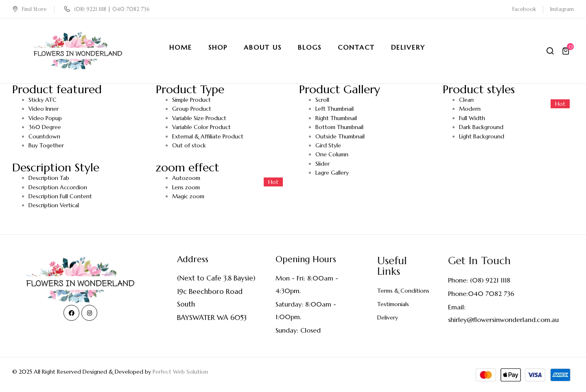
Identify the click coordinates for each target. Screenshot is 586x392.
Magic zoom (188, 196)
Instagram (562, 9)
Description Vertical (54, 205)
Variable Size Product (199, 118)
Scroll (322, 100)
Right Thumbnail (336, 118)
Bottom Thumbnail (339, 127)
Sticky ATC (43, 100)
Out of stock (189, 145)
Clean (466, 100)
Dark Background (481, 127)
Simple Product (191, 100)
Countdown (44, 136)
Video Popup (45, 118)
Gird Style (328, 145)
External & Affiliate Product (208, 136)
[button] (567, 51)
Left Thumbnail (335, 109)
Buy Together (46, 145)
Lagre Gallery (332, 173)
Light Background (482, 136)
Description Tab (49, 178)
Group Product (192, 109)
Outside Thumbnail (340, 136)
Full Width (472, 118)
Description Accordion (58, 187)
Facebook (524, 9)
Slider (323, 164)
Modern (470, 109)
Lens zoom (186, 187)
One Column (332, 154)
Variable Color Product (201, 127)
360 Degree (45, 127)
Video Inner (44, 109)
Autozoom (186, 178)
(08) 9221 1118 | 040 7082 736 (107, 9)
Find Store (29, 9)
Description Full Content (60, 196)
